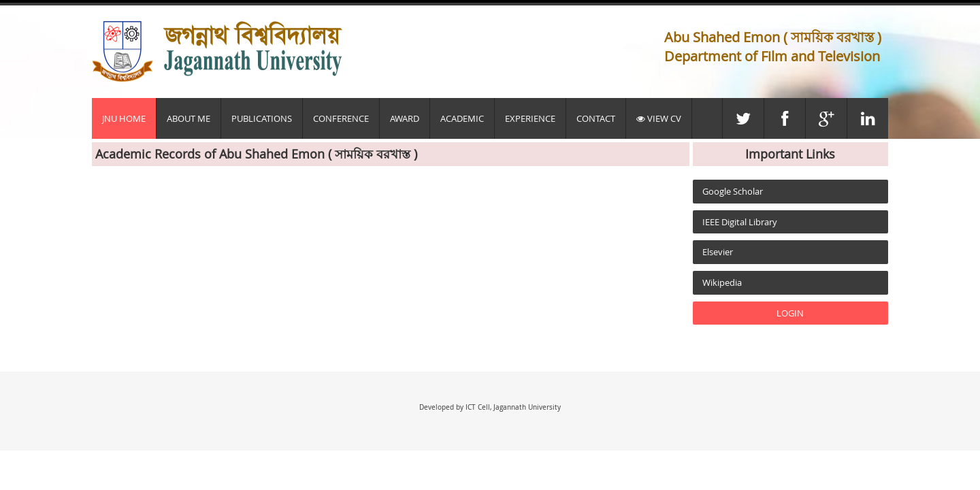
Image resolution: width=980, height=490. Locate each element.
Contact (596, 118)
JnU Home (124, 118)
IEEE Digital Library (740, 222)
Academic (462, 118)
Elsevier (718, 252)
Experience (530, 118)
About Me (189, 118)
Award (405, 118)
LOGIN (790, 313)
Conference (341, 118)
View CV (659, 118)
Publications (262, 118)
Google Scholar (733, 191)
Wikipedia (722, 282)
